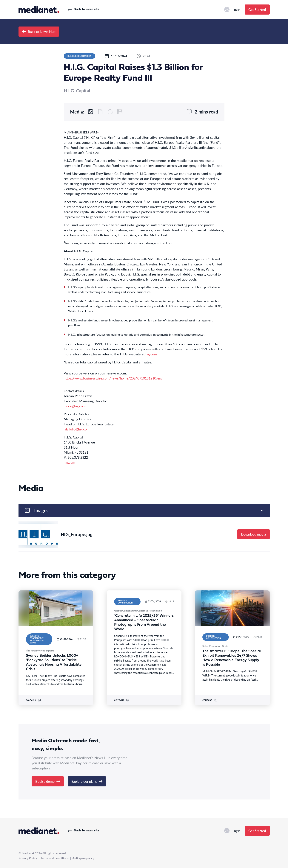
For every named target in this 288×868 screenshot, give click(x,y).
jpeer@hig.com (75, 406)
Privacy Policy (28, 858)
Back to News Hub (39, 31)
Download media (254, 534)
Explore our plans (87, 781)
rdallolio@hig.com (77, 429)
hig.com (151, 354)
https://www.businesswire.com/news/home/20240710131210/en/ (113, 378)
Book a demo (48, 781)
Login (232, 10)
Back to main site (83, 9)
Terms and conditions (55, 858)
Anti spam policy (83, 858)
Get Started (257, 9)
